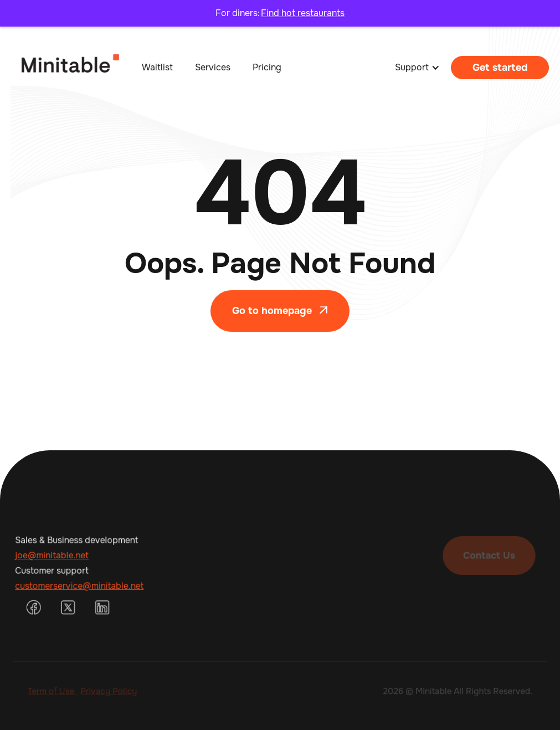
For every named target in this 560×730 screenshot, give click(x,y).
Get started (500, 68)
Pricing (267, 67)
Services (213, 67)
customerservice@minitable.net (80, 585)
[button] (417, 68)
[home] (60, 68)
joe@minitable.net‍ (53, 556)
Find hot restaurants (303, 13)
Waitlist (157, 67)
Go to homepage (280, 311)
